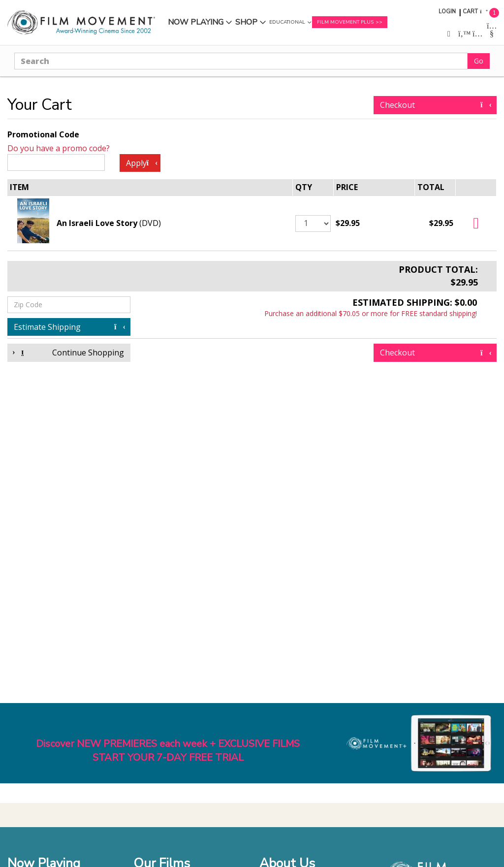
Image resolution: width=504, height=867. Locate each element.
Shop (246, 22)
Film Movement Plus (345, 22)
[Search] (241, 61)
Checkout (435, 105)
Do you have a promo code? (59, 148)
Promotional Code (43, 134)
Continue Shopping (69, 353)
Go (479, 61)
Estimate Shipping (69, 327)
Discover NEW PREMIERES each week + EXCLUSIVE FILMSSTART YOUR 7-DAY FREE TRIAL (168, 751)
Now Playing (196, 22)
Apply (141, 163)
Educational (287, 22)
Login (447, 12)
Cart (470, 12)
